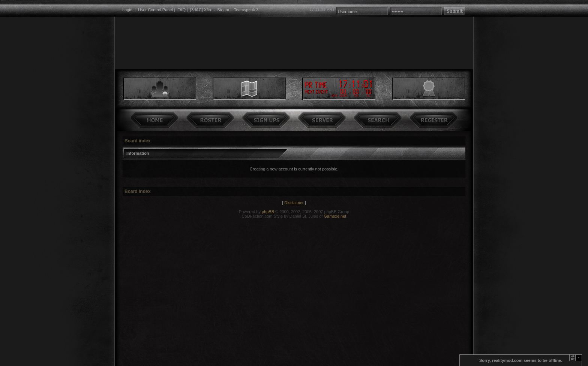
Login (127, 10)
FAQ (181, 10)
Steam (223, 10)
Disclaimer (294, 203)
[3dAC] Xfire (201, 10)
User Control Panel (155, 10)
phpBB (268, 212)
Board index (137, 141)
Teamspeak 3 (246, 10)
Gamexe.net (335, 216)
